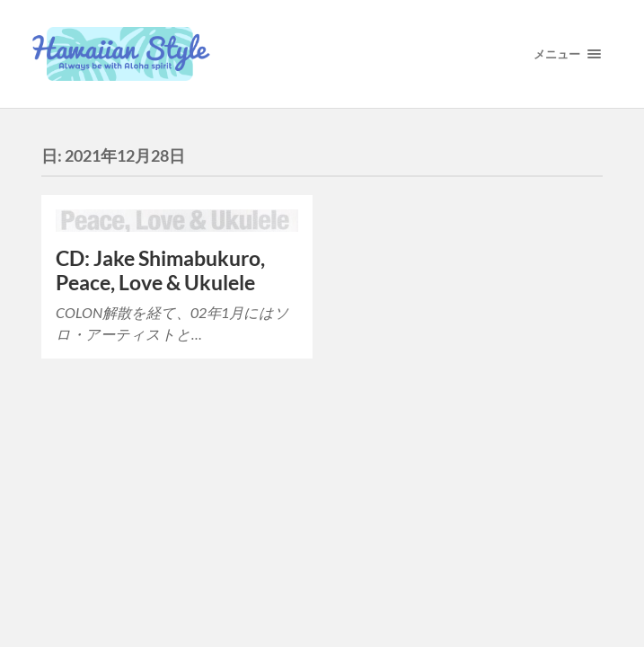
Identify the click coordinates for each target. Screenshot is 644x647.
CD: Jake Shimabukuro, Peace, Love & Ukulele (160, 270)
